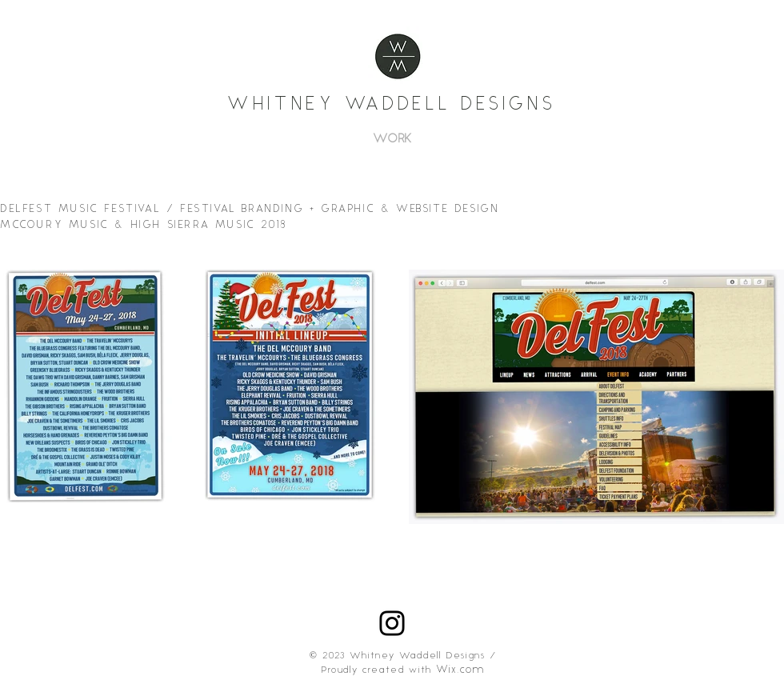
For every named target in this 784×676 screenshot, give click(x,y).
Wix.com (461, 670)
